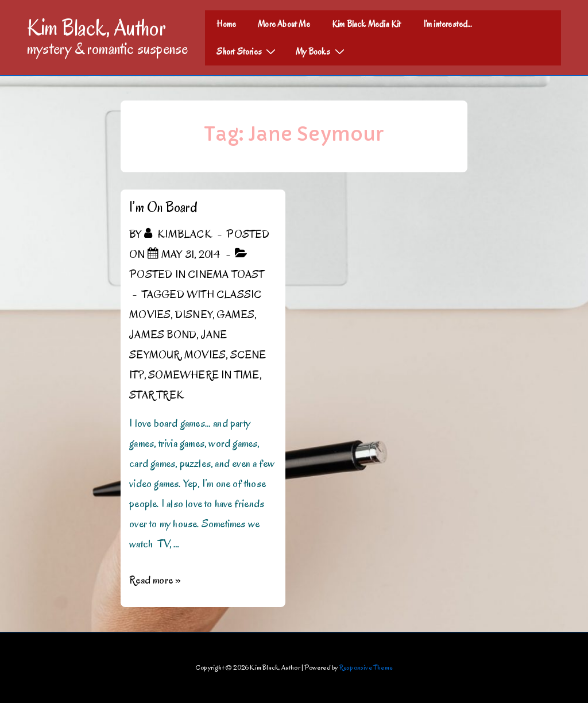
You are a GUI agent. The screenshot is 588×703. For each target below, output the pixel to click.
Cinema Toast (226, 275)
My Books (322, 51)
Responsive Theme (366, 667)
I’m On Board (163, 207)
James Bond (163, 335)
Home (226, 24)
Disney (194, 315)
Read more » (155, 580)
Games (235, 315)
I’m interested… (448, 24)
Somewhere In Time (204, 375)
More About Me (284, 24)
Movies (205, 355)
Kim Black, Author (96, 28)
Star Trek (156, 395)
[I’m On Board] (191, 254)
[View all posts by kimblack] (179, 234)
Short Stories (247, 51)
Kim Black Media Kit (367, 24)
